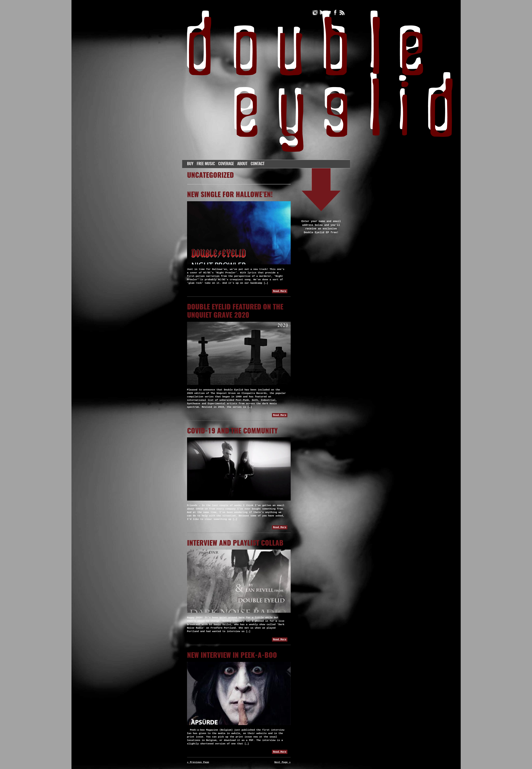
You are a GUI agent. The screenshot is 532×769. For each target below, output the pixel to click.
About (242, 164)
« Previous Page (198, 762)
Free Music (206, 164)
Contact (258, 164)
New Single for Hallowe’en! (230, 195)
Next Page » (282, 762)
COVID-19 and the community (232, 431)
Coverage (226, 164)
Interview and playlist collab (235, 543)
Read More (280, 291)
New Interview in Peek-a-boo (232, 656)
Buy (190, 164)
